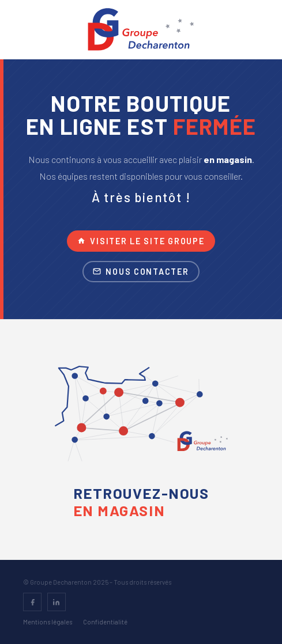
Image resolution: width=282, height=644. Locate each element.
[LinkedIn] (57, 602)
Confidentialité (105, 622)
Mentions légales (48, 622)
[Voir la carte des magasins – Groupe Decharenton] (141, 418)
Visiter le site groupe (141, 241)
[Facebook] (32, 602)
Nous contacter (141, 272)
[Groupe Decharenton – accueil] (141, 29)
